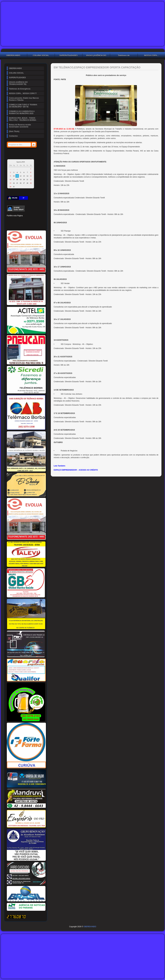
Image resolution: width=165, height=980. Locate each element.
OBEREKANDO (16, 68)
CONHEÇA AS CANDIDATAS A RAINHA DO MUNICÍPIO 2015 (22, 112)
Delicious (14, 225)
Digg (34, 220)
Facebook (9, 220)
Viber (34, 225)
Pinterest (19, 220)
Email (39, 225)
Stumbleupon (9, 225)
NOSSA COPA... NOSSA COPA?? (23, 93)
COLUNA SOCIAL (41, 55)
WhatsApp (29, 225)
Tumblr (29, 220)
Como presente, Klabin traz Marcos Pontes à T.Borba (24, 99)
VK (24, 225)
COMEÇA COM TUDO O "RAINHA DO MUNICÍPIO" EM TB (23, 106)
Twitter (14, 220)
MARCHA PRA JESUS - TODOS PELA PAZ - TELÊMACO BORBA (23, 119)
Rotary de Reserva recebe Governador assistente (20, 126)
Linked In (24, 220)
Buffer (19, 225)
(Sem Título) (14, 131)
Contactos (13, 136)
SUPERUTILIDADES (69, 55)
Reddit (39, 220)
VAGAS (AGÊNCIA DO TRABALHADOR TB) (96, 56)
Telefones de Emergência (124, 56)
